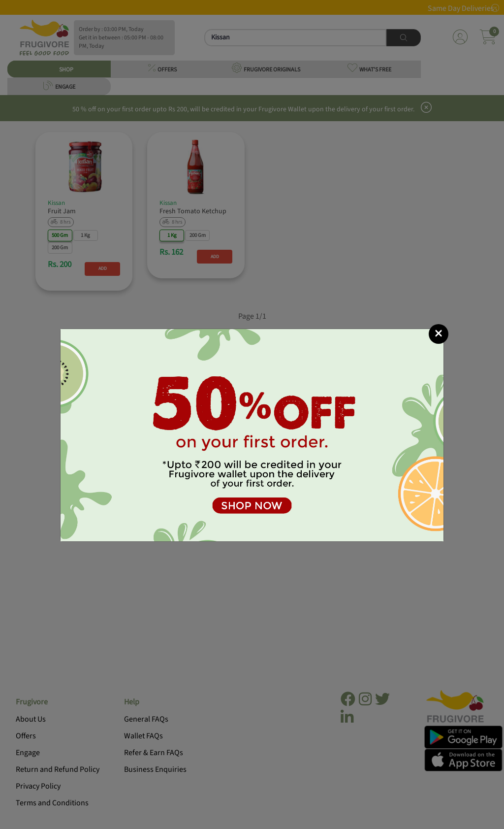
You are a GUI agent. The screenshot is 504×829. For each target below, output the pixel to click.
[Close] (439, 334)
